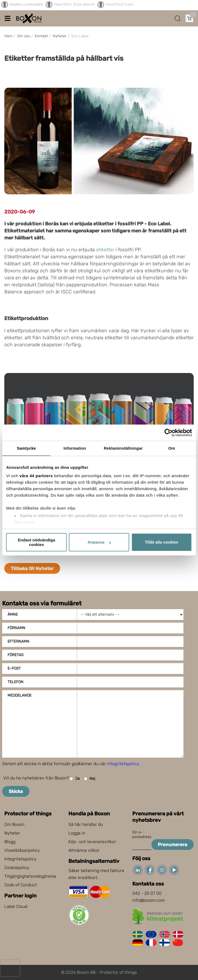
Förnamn (16, 628)
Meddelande (20, 695)
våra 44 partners (36, 476)
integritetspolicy (123, 764)
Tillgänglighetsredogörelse (30, 876)
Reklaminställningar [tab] (123, 448)
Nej (89, 779)
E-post (14, 668)
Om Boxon (14, 824)
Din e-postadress (142, 835)
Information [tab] (75, 448)
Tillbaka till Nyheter (32, 568)
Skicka (16, 791)
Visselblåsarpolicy (22, 850)
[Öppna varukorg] (189, 18)
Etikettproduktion (26, 318)
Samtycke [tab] (26, 448)
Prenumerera (173, 845)
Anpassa (99, 542)
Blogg (10, 842)
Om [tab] (172, 448)
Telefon (15, 682)
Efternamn (18, 641)
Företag (15, 655)
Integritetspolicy (20, 859)
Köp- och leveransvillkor (92, 842)
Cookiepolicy (17, 868)
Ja (75, 779)
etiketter (105, 250)
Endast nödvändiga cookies (36, 542)
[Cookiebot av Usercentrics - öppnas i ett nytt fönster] (168, 433)
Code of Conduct (21, 885)
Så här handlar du (86, 824)
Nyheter (12, 833)
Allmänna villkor (84, 850)
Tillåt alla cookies (162, 542)
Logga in (77, 833)
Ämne (13, 614)
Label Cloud (16, 906)
